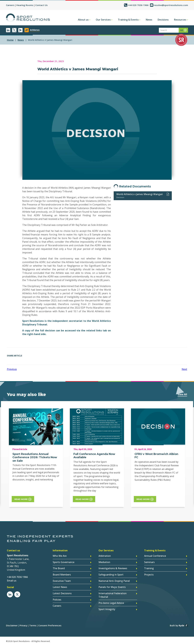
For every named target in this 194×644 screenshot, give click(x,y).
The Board (59, 568)
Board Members (62, 574)
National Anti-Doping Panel (114, 580)
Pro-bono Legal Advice (111, 602)
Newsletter (20, 30)
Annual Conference (155, 556)
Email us (12, 581)
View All (182, 394)
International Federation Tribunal (113, 594)
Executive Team (62, 580)
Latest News (60, 587)
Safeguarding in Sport (111, 574)
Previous (12, 369)
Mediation (104, 562)
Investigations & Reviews (113, 568)
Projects (149, 574)
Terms (33, 624)
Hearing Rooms (25, 5)
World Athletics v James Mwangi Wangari (140, 194)
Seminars (149, 562)
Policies (57, 599)
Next (184, 369)
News (149, 20)
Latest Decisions (62, 593)
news (21, 40)
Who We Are (60, 556)
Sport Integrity (107, 608)
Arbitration (105, 556)
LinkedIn (8, 30)
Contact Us (41, 5)
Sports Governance (64, 562)
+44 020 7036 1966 (138, 5)
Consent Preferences (50, 624)
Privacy (23, 624)
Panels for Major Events (112, 587)
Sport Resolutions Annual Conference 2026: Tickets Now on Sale (35, 457)
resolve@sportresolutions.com (171, 5)
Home (10, 40)
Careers (10, 5)
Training (149, 568)
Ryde (181, 624)
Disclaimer (12, 624)
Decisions (163, 20)
